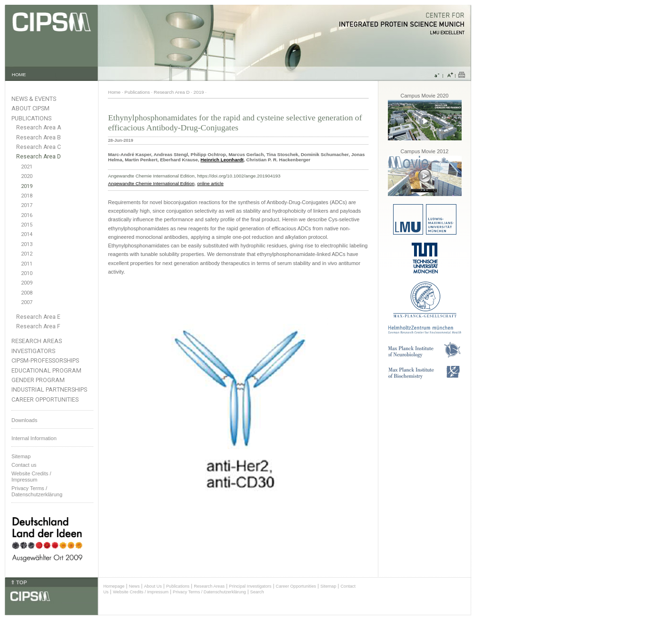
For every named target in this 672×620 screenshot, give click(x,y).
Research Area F (38, 326)
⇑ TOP (19, 582)
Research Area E (38, 317)
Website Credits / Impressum (141, 592)
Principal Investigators (250, 586)
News (134, 586)
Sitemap (21, 456)
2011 (27, 264)
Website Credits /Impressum (31, 477)
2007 (27, 302)
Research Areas (37, 341)
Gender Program (38, 380)
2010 (27, 273)
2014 (27, 234)
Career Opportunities (45, 399)
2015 (27, 225)
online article (210, 183)
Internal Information (34, 438)
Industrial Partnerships (49, 389)
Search (257, 592)
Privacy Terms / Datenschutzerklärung (37, 491)
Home (114, 92)
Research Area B (39, 138)
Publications (31, 118)
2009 (27, 283)
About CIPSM (30, 108)
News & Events (34, 99)
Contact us (24, 465)
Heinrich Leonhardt (222, 160)
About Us (153, 586)
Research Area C (39, 147)
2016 (27, 215)
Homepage (114, 586)
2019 (27, 186)
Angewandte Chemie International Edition (151, 183)
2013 (27, 244)
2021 (27, 167)
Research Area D (39, 157)
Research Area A (39, 128)
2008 (27, 293)
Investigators (33, 351)
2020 (27, 176)
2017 (27, 205)
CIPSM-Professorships (45, 360)
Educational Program (46, 370)
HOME (19, 74)
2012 (27, 254)
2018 (27, 196)
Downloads (24, 420)
